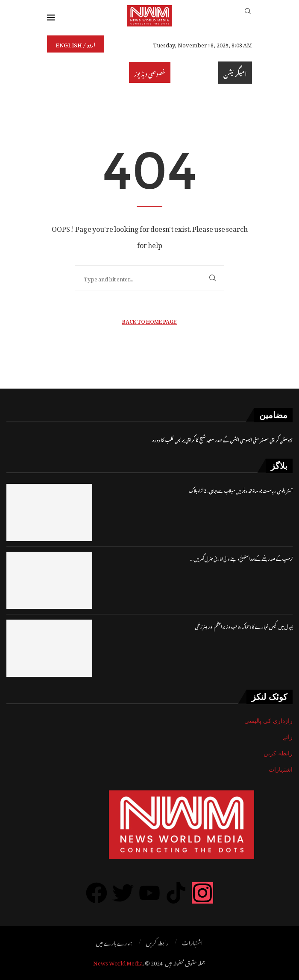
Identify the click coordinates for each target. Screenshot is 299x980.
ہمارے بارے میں (114, 942)
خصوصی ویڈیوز (150, 72)
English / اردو (76, 44)
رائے (288, 737)
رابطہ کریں (278, 753)
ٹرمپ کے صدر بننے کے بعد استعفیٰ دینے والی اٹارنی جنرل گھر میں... (241, 558)
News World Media (118, 962)
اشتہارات (281, 769)
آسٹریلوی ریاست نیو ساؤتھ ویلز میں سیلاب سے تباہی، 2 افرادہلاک (241, 490)
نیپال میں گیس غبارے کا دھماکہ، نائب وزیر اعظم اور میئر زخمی (244, 626)
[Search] (248, 16)
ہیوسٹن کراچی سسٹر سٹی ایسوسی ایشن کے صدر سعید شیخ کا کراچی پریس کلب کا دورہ (223, 439)
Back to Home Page (149, 320)
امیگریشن (235, 73)
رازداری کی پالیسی (268, 721)
